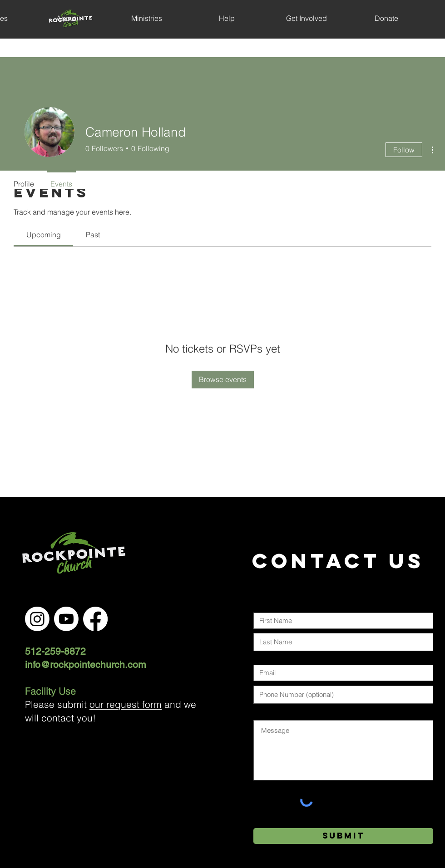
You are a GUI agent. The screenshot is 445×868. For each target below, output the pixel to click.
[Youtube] (66, 619)
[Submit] (343, 836)
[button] (66, 18)
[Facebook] (95, 619)
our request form (126, 704)
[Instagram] (37, 619)
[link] (44, 235)
